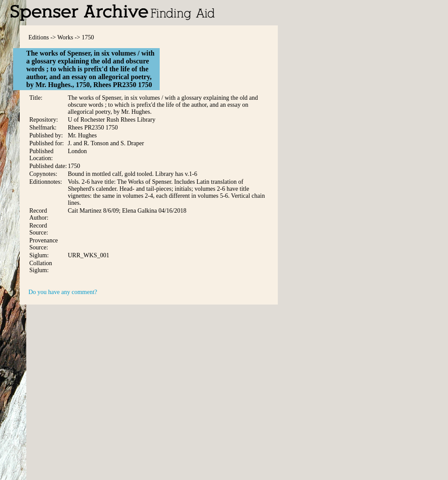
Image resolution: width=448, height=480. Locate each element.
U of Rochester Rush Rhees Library (112, 120)
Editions (39, 37)
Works (65, 37)
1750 (88, 37)
